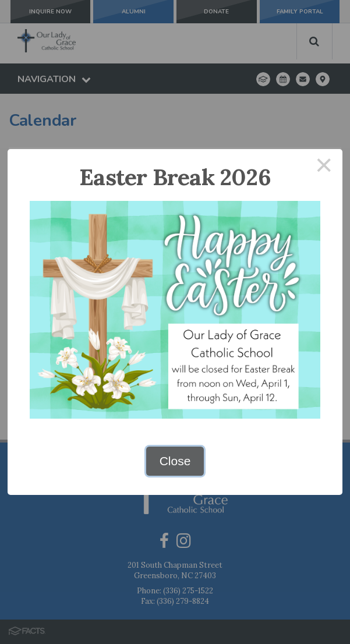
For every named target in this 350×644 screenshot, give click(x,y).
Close (175, 461)
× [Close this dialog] (324, 167)
